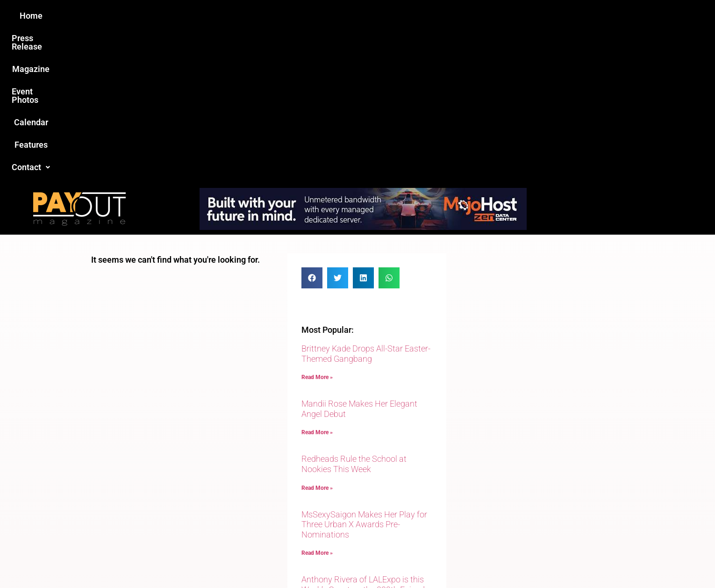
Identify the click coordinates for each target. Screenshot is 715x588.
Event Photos (362, 16)
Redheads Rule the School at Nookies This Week (354, 312)
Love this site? (215, 516)
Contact (515, 16)
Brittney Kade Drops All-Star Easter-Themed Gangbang (366, 202)
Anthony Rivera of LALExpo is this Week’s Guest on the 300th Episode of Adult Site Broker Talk (365, 438)
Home (192, 16)
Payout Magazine (249, 561)
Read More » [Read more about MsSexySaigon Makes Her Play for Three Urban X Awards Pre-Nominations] (317, 402)
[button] (515, 16)
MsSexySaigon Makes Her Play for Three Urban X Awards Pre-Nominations (364, 373)
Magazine (304, 16)
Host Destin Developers (561, 561)
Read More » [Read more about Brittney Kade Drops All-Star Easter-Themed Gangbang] (317, 226)
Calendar (418, 16)
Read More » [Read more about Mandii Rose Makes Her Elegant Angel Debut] (317, 281)
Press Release (245, 16)
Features (465, 16)
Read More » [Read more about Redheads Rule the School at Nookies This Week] (317, 337)
